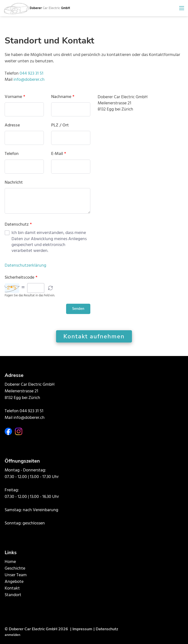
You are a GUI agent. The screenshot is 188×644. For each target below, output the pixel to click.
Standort (13, 595)
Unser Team (16, 575)
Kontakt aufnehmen (94, 336)
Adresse (12, 125)
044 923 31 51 (31, 74)
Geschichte (15, 569)
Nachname (63, 97)
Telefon (12, 154)
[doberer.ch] (37, 8)
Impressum (82, 629)
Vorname (15, 97)
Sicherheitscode (21, 278)
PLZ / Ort (60, 125)
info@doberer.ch (29, 80)
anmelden (12, 635)
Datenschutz (18, 225)
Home (10, 562)
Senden (78, 309)
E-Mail (59, 154)
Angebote (14, 582)
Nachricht (14, 183)
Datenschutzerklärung (25, 266)
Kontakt (12, 588)
